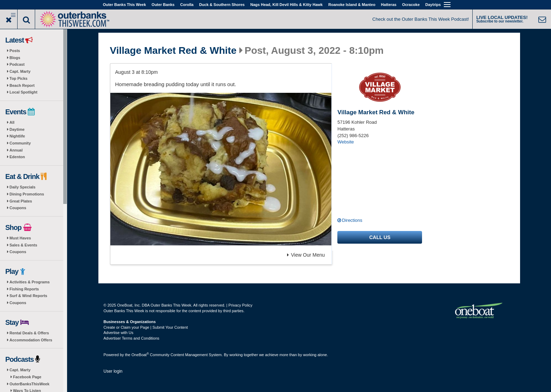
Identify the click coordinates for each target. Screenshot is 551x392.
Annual (16, 150)
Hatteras (389, 5)
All (12, 122)
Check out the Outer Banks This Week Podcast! (421, 19)
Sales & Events (23, 245)
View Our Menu (306, 255)
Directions (352, 220)
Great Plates (21, 201)
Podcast (17, 64)
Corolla (187, 5)
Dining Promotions (27, 194)
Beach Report (22, 85)
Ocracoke (411, 5)
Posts (15, 51)
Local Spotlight (23, 92)
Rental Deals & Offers (29, 333)
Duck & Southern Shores (222, 5)
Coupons (18, 208)
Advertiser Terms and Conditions (132, 338)
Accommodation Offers (31, 340)
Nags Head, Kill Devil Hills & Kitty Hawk (286, 5)
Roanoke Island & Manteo (352, 5)
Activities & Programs (30, 282)
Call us (380, 237)
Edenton (17, 157)
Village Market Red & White (173, 51)
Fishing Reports (24, 289)
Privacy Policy (240, 305)
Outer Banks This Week (125, 5)
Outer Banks (163, 5)
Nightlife (17, 136)
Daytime (17, 129)
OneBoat (140, 355)
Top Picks (18, 78)
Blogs (15, 58)
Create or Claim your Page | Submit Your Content (146, 327)
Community (20, 143)
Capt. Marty (20, 71)
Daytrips (433, 5)
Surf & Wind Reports (28, 296)
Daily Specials (22, 187)
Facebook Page (27, 377)
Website (346, 142)
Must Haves (20, 238)
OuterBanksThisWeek (30, 384)
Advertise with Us (119, 333)
